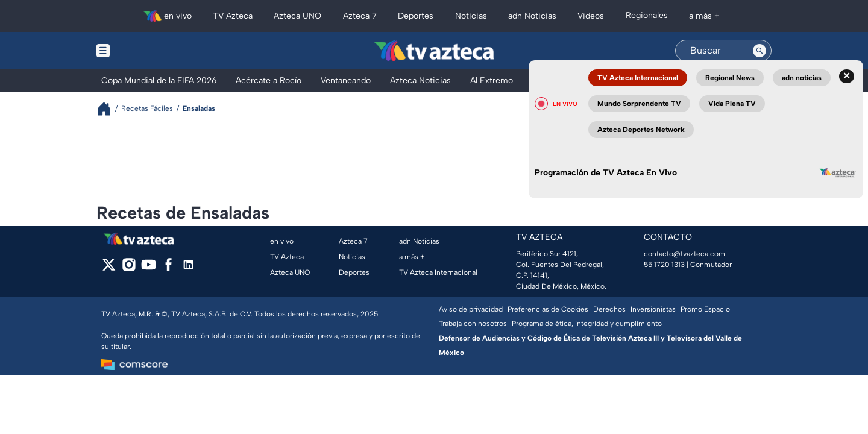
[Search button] (759, 51)
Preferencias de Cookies (548, 309)
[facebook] (168, 269)
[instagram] (129, 269)
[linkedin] (188, 269)
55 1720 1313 (664, 265)
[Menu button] (145, 51)
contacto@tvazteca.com (684, 254)
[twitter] (109, 269)
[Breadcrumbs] (109, 109)
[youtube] (149, 269)
